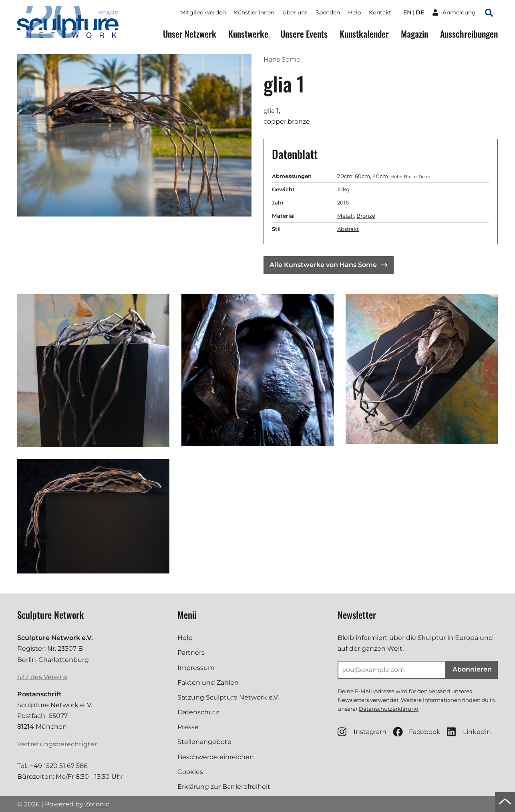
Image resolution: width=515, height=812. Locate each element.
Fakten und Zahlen (208, 683)
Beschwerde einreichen (216, 757)
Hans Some (282, 59)
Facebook (417, 732)
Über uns (295, 12)
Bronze (366, 216)
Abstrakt (348, 229)
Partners (191, 653)
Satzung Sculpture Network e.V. (228, 697)
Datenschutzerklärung (389, 709)
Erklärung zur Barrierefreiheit (224, 787)
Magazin (414, 34)
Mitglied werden (203, 12)
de (420, 12)
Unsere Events (304, 34)
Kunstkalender (364, 34)
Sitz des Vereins (42, 677)
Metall (346, 216)
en (407, 12)
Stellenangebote (204, 742)
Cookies (190, 772)
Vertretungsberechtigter (57, 744)
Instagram (362, 732)
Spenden (328, 12)
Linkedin (469, 732)
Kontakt (380, 12)
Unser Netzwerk (190, 34)
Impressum (196, 668)
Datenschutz (198, 712)
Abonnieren (472, 669)
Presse (188, 727)
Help (354, 12)
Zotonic (97, 804)
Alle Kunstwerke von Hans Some (328, 265)
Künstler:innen (254, 12)
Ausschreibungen (469, 34)
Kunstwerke (248, 34)
